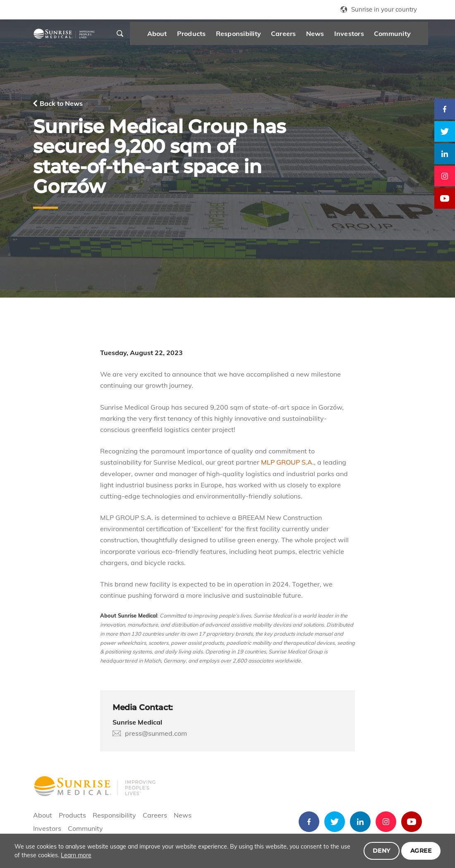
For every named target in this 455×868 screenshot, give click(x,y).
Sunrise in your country (384, 9)
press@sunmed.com (156, 733)
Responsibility (251, 36)
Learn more (76, 855)
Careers (297, 36)
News (328, 36)
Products (204, 36)
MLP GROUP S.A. (287, 462)
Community (405, 36)
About (170, 36)
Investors (362, 36)
